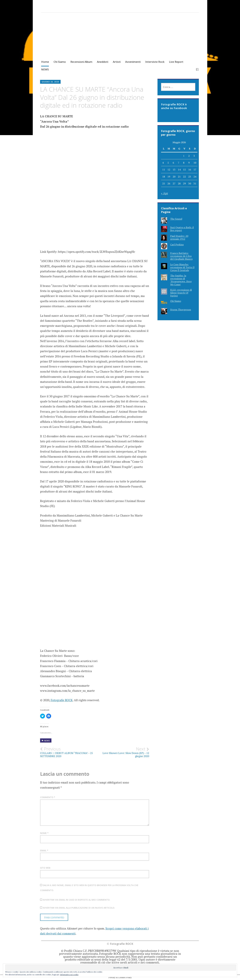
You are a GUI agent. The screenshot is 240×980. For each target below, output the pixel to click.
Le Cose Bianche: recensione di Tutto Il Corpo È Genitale (182, 267)
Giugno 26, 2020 (50, 82)
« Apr (165, 193)
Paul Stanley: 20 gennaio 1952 (179, 237)
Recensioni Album (81, 62)
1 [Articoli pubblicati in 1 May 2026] (184, 156)
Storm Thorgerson (181, 310)
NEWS (45, 69)
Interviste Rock (155, 62)
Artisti (117, 62)
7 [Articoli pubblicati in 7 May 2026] (179, 163)
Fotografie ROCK (62, 700)
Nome (44, 833)
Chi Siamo (60, 62)
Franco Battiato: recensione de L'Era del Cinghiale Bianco (181, 256)
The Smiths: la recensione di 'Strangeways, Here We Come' (181, 280)
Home (45, 62)
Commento (48, 797)
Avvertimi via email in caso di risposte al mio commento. (77, 900)
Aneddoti (103, 62)
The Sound (176, 219)
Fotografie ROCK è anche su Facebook (174, 106)
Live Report (176, 62)
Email (44, 850)
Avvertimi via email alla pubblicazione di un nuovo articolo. (79, 908)
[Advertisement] (120, 39)
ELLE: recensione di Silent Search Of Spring (181, 293)
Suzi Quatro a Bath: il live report (182, 229)
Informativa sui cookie (69, 975)
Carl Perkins (177, 245)
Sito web (45, 868)
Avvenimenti (133, 62)
